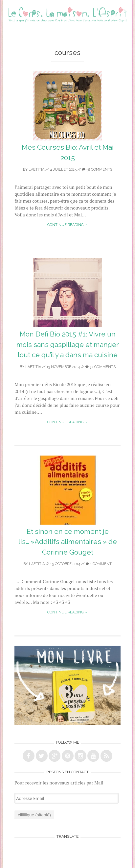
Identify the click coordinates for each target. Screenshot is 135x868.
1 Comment (99, 564)
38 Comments (97, 170)
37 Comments (101, 367)
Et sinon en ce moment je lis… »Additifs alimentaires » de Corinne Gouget (68, 542)
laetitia (36, 170)
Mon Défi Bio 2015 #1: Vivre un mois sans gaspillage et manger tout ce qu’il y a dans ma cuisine (68, 344)
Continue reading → (68, 225)
